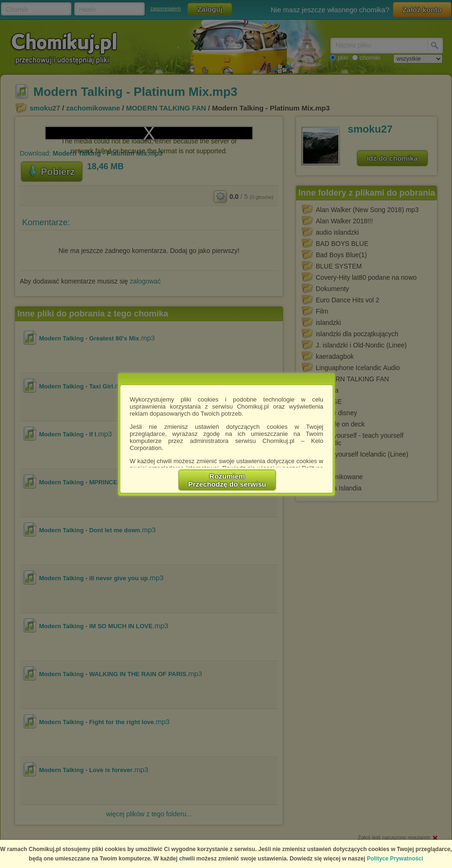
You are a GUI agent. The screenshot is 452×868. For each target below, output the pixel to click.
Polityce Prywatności (395, 859)
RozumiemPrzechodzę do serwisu (227, 480)
